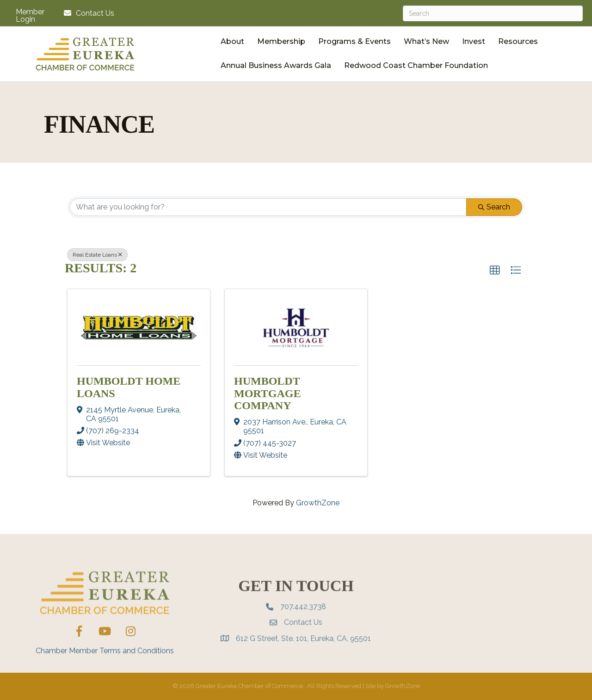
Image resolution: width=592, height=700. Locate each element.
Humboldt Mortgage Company (268, 393)
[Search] (493, 13)
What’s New (426, 41)
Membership (281, 41)
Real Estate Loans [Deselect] (97, 255)
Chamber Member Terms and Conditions (105, 671)
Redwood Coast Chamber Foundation (416, 65)
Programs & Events (355, 41)
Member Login (30, 16)
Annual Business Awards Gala (276, 65)
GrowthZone (318, 503)
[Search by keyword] (268, 207)
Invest (474, 41)
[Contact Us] (87, 13)
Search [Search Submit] (494, 207)
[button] (495, 270)
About (232, 41)
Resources (518, 41)
